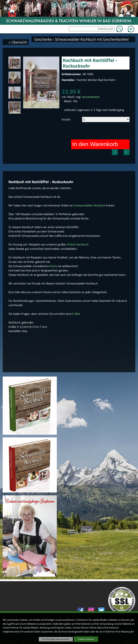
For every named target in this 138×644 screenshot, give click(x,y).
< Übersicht (18, 42)
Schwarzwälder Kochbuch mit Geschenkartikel (92, 39)
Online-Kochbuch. (78, 244)
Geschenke (43, 39)
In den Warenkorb (95, 144)
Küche (54, 266)
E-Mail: (76, 314)
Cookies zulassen (86, 639)
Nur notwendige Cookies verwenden (56, 639)
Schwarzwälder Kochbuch (90, 205)
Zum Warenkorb (131, 27)
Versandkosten (91, 97)
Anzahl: (66, 119)
